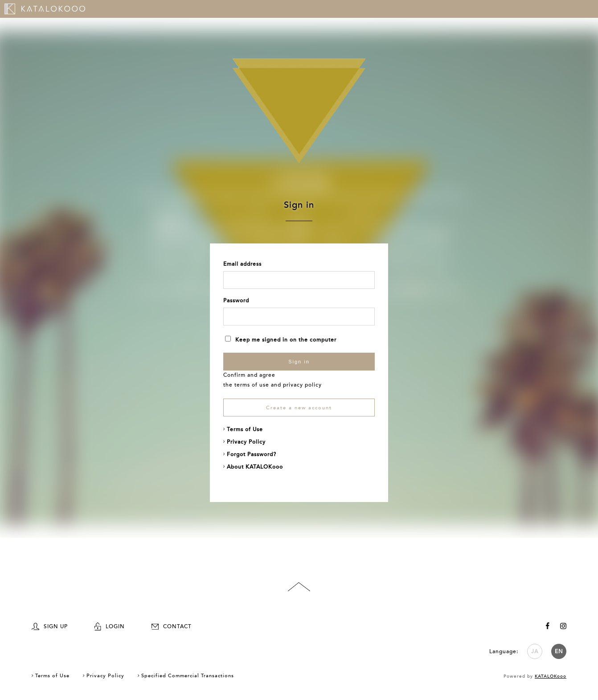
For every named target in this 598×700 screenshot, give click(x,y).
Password (236, 301)
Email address (242, 264)
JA (535, 651)
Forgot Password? (252, 454)
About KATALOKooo (255, 467)
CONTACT (172, 626)
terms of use (252, 385)
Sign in (299, 362)
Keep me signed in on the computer (281, 340)
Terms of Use (245, 429)
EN (559, 651)
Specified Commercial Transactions (188, 676)
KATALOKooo (551, 676)
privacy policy (302, 385)
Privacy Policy (246, 442)
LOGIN (110, 626)
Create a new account (299, 408)
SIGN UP (50, 626)
